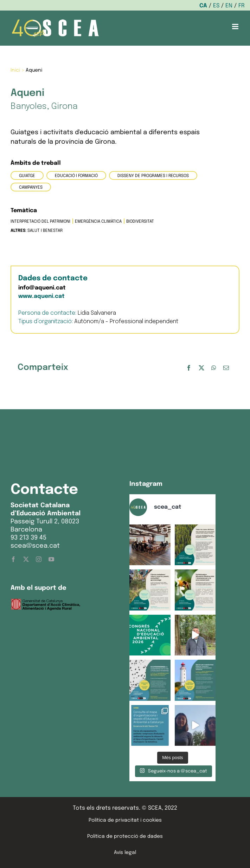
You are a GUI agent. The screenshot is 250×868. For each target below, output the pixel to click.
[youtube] (51, 559)
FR (242, 6)
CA (203, 6)
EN (229, 6)
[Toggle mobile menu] (236, 27)
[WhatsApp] (214, 368)
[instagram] (39, 559)
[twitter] (26, 559)
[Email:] (226, 368)
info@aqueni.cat (42, 288)
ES (216, 6)
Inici (15, 70)
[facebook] (13, 559)
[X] (201, 368)
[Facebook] (189, 368)
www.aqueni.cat (41, 296)
